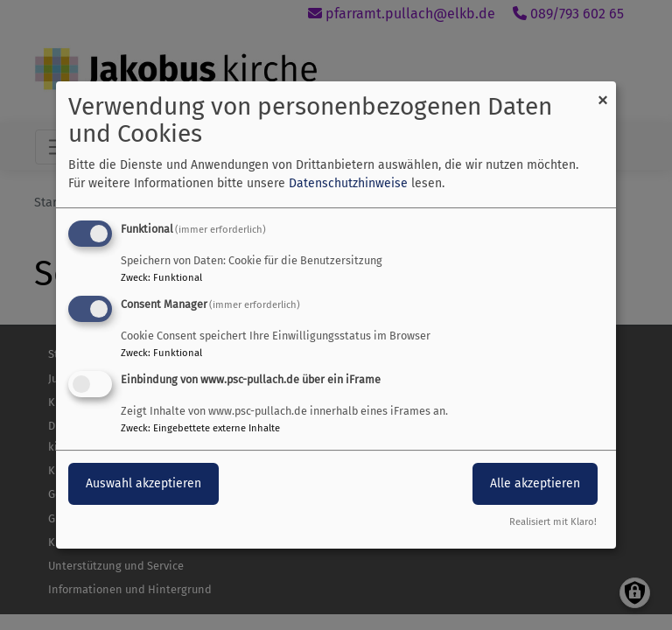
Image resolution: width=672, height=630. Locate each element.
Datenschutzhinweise (348, 183)
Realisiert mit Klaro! (553, 522)
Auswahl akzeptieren (143, 483)
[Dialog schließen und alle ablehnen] (603, 92)
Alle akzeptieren (535, 483)
